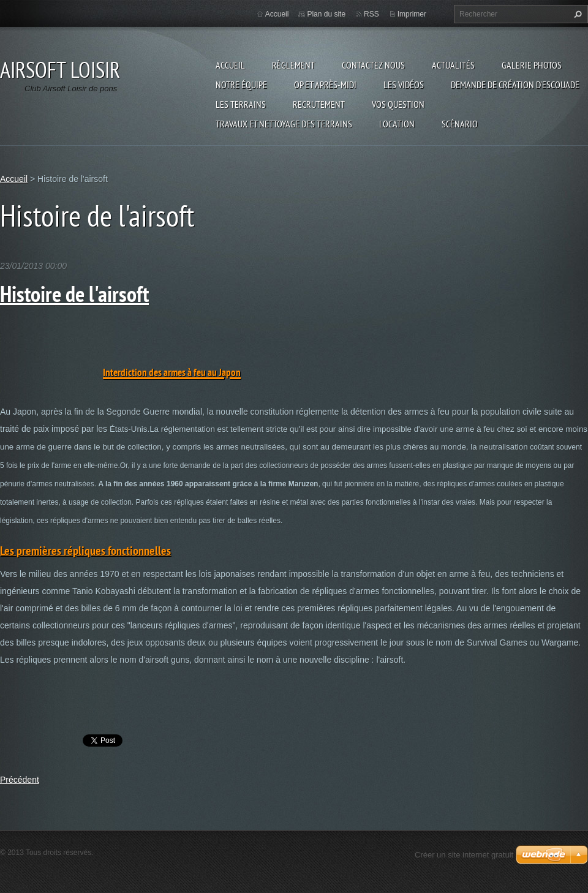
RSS (371, 14)
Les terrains (241, 104)
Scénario (460, 124)
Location (397, 124)
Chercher (576, 14)
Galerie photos (532, 65)
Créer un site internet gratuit (464, 855)
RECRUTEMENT (319, 104)
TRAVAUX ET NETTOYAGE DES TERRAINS (284, 124)
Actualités (453, 65)
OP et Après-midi (325, 85)
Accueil (230, 65)
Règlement (293, 65)
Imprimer (412, 14)
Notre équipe (241, 85)
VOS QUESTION (398, 104)
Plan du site (326, 14)
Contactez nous (373, 65)
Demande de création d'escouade (515, 85)
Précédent (20, 780)
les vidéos (404, 85)
